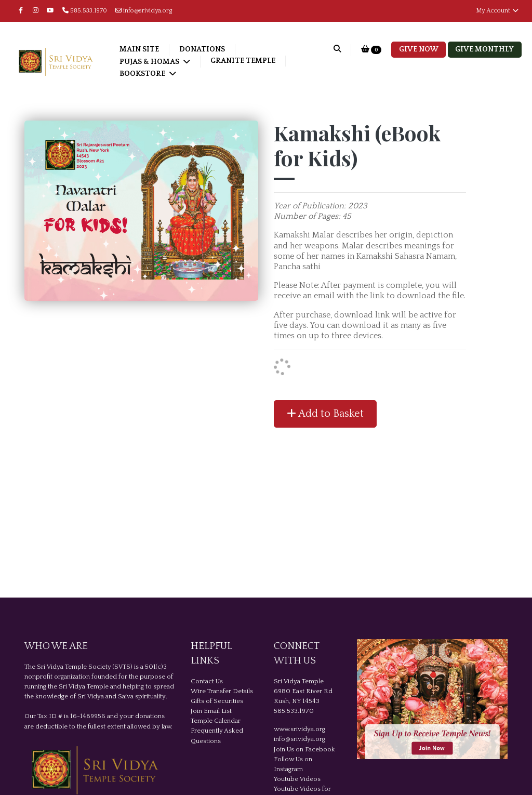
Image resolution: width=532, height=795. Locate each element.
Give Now (419, 49)
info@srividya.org (144, 11)
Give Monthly (484, 49)
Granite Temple (243, 61)
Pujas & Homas (150, 62)
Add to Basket (325, 414)
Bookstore (143, 74)
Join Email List (211, 711)
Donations (202, 49)
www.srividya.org (300, 729)
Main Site (139, 49)
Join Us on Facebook (304, 749)
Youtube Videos (297, 779)
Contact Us (207, 681)
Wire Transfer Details (222, 691)
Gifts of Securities (217, 701)
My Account (498, 11)
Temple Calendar (216, 721)
